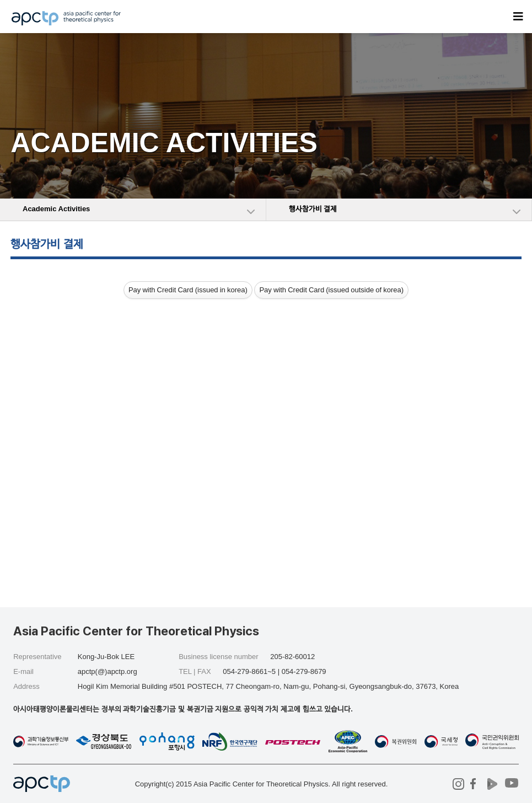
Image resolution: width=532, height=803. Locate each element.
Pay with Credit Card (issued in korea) (188, 290)
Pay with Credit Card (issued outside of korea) (331, 290)
